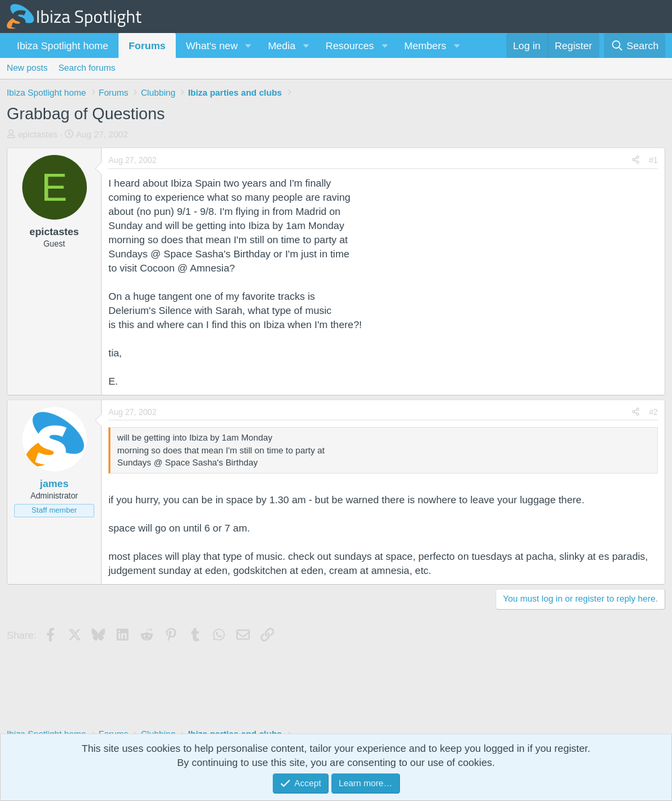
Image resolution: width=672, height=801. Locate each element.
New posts (27, 68)
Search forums (87, 68)
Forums (147, 45)
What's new (212, 45)
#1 (653, 160)
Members (425, 45)
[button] (248, 45)
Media (282, 45)
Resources (350, 45)
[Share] (636, 161)
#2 (653, 412)
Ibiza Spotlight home (63, 45)
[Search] (635, 45)
